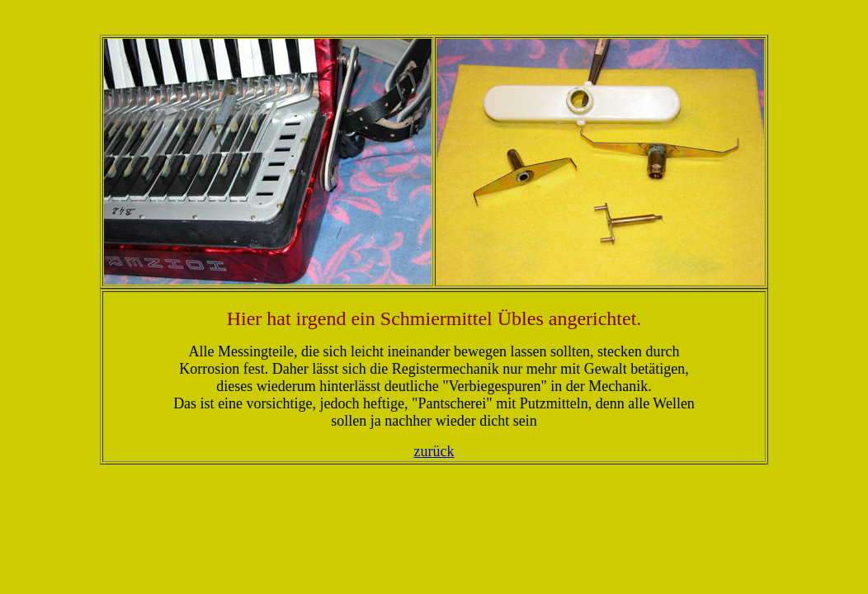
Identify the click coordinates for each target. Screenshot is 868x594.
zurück (434, 451)
